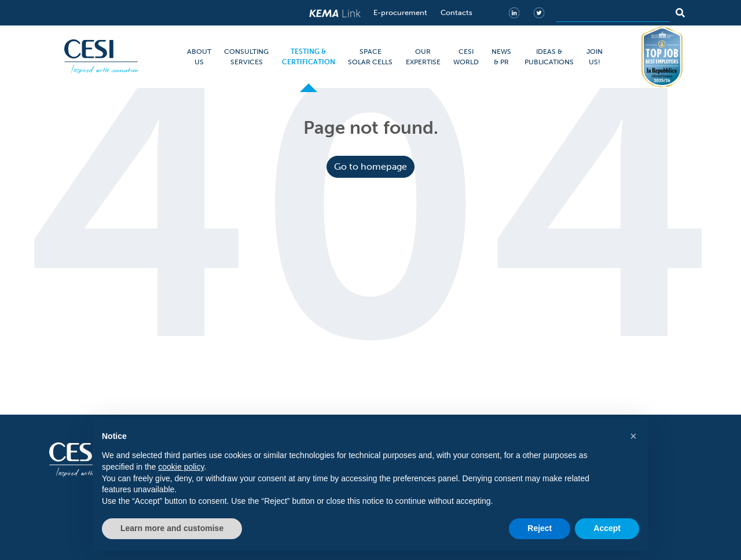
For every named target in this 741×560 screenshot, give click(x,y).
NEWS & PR (501, 57)
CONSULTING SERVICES (246, 57)
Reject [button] (540, 528)
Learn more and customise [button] (172, 528)
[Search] (613, 13)
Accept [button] (607, 528)
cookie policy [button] (181, 467)
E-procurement (400, 12)
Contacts (456, 12)
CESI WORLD (466, 57)
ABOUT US (199, 57)
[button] (633, 436)
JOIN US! (595, 57)
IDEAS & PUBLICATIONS (549, 57)
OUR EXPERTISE (423, 57)
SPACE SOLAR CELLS (370, 57)
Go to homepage (370, 166)
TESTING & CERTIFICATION (309, 57)
